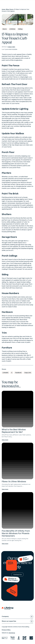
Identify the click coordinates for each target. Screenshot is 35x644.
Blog (8, 9)
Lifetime (12, 29)
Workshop (12, 633)
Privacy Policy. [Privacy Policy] (6, 630)
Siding (20, 29)
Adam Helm (12, 47)
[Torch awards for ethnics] (13, 638)
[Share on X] (12, 373)
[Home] (8, 2)
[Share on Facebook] (18, 373)
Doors (12, 9)
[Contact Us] (18, 574)
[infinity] (5, 638)
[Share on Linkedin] (5, 373)
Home (4, 9)
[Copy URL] (28, 373)
